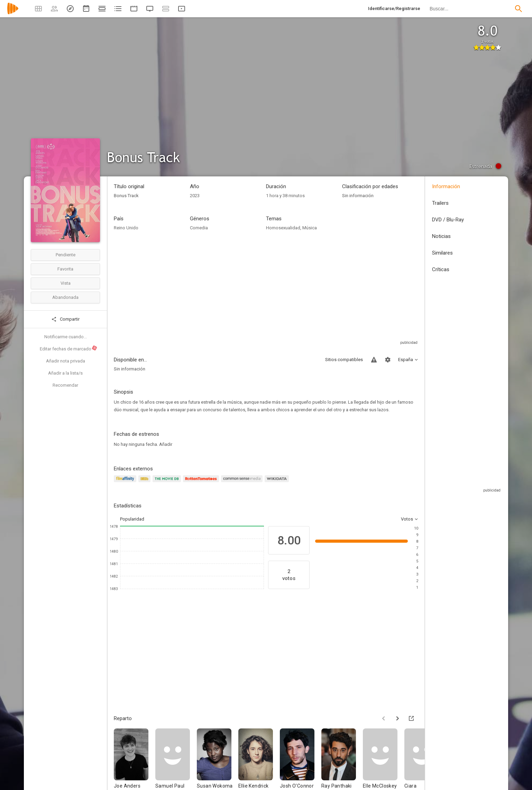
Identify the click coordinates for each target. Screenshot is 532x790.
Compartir (65, 319)
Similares (442, 253)
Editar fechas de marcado (69, 348)
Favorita (65, 269)
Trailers (440, 203)
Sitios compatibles (344, 360)
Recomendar (65, 385)
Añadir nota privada (66, 361)
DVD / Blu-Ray (448, 220)
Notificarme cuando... (66, 337)
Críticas (441, 269)
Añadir (166, 444)
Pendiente (66, 255)
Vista (66, 283)
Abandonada (65, 297)
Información (446, 186)
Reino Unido (126, 228)
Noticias (441, 236)
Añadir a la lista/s (65, 373)
